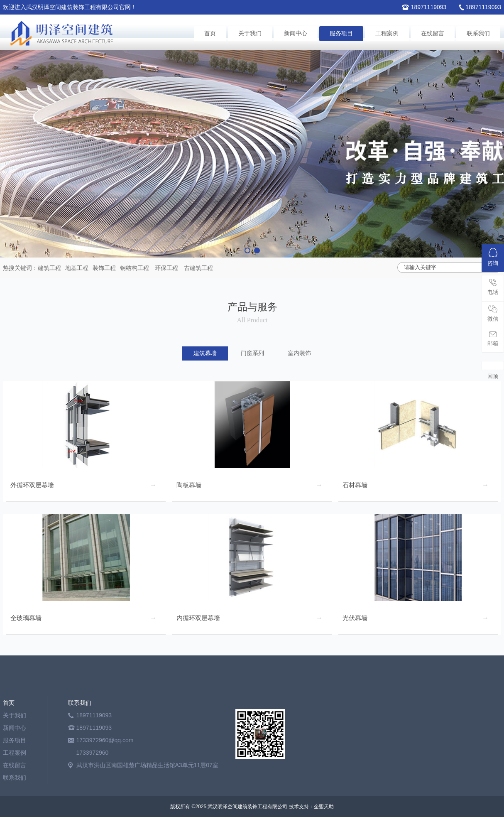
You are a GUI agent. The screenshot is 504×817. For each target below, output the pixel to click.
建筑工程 (49, 268)
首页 (210, 33)
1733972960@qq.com (105, 740)
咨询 (493, 257)
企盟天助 (324, 807)
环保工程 (166, 268)
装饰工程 (104, 268)
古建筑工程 (198, 268)
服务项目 (341, 33)
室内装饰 (299, 353)
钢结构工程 (135, 268)
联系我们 (478, 33)
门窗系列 (252, 353)
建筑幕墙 (205, 353)
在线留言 (433, 33)
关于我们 (250, 33)
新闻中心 (296, 33)
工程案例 (387, 33)
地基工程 (77, 268)
